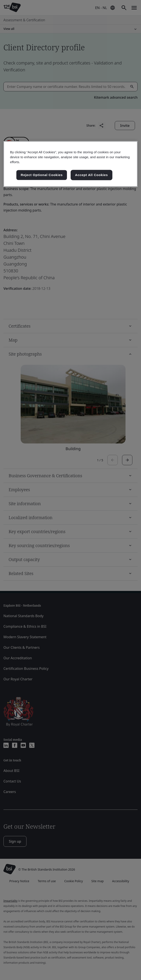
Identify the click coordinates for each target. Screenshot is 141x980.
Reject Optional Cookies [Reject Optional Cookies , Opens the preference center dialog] (42, 175)
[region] (70, 164)
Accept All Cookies (92, 175)
